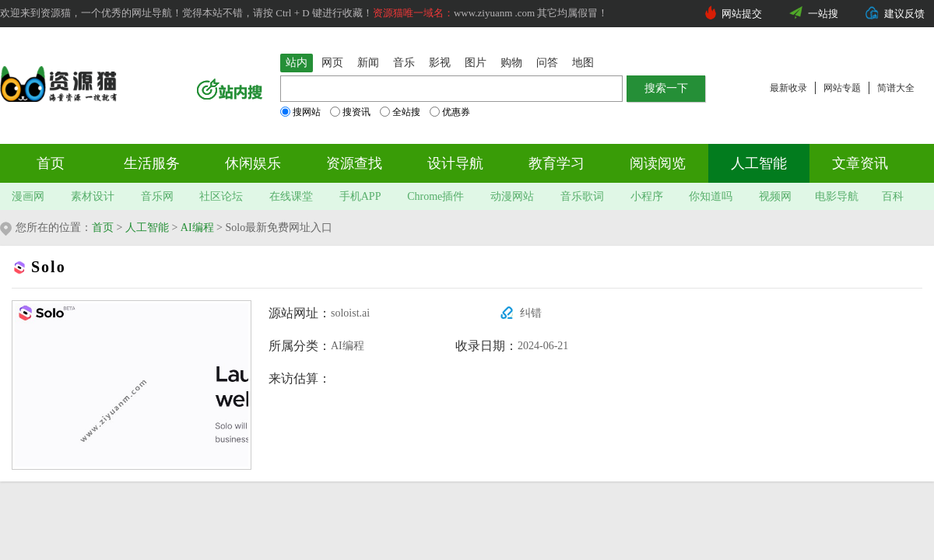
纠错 (531, 313)
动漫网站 (512, 196)
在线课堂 (291, 196)
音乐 (404, 63)
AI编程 (197, 227)
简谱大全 (896, 88)
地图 (583, 63)
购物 (511, 63)
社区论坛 (221, 196)
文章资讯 (860, 163)
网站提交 (742, 14)
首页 (51, 163)
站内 (297, 63)
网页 (332, 63)
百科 (893, 196)
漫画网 (28, 196)
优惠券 (450, 112)
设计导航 (455, 163)
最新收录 (788, 88)
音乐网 (157, 196)
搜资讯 (350, 112)
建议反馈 (904, 14)
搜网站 (300, 112)
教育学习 (557, 163)
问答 (547, 63)
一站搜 (823, 14)
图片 (476, 63)
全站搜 (400, 112)
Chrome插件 (435, 196)
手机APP (360, 196)
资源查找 (354, 163)
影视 (440, 63)
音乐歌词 (582, 196)
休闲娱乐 (253, 163)
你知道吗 (711, 196)
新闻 (368, 63)
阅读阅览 (658, 163)
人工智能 (759, 163)
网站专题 (842, 88)
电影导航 (837, 196)
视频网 (775, 196)
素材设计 (93, 196)
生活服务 (152, 163)
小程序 (647, 196)
